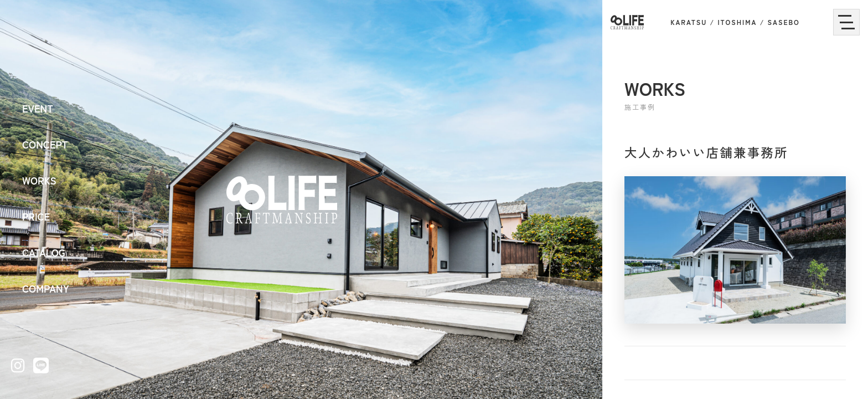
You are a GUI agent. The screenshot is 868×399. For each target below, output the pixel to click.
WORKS (39, 180)
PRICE (36, 216)
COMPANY (46, 288)
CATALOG (44, 252)
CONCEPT (45, 144)
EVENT (38, 108)
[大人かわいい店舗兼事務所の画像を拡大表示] (735, 250)
